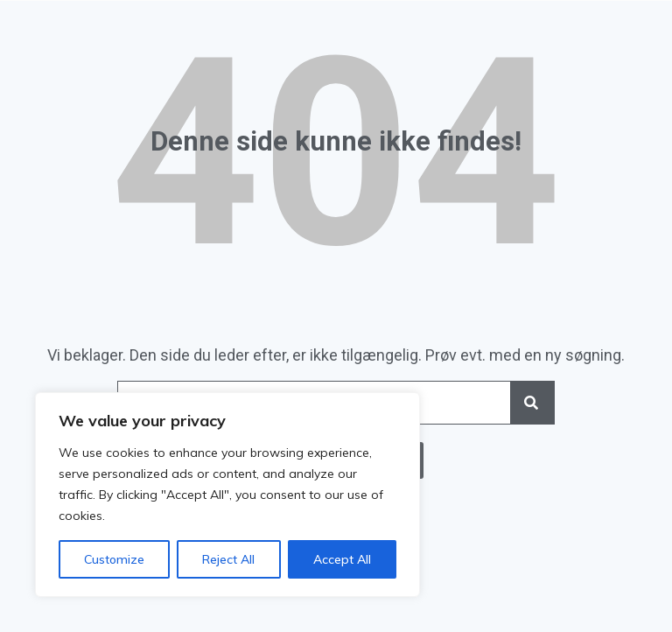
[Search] (532, 403)
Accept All (342, 559)
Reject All (228, 559)
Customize (114, 559)
